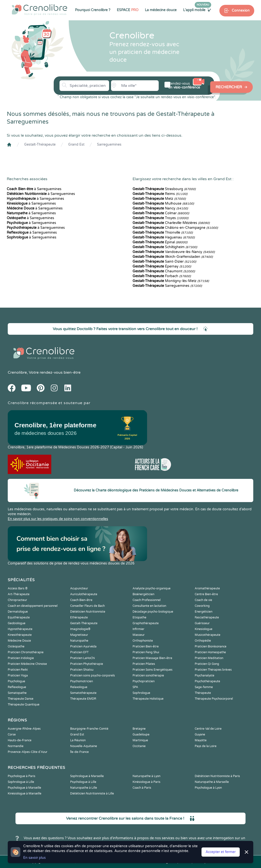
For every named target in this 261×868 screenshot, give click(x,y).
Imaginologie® (80, 629)
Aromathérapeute (207, 588)
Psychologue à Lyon (208, 788)
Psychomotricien (82, 681)
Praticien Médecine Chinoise (27, 664)
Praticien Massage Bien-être (152, 658)
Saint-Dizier (164, 262)
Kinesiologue (204, 629)
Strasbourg (164, 189)
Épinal (160, 242)
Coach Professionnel (147, 600)
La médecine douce (161, 10)
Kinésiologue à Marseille (25, 794)
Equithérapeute (19, 617)
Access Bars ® (18, 588)
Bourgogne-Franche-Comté (89, 729)
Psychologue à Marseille (24, 788)
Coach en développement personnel (33, 606)
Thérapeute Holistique (148, 699)
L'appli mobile (197, 10)
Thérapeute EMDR (83, 699)
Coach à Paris (142, 788)
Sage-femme (204, 687)
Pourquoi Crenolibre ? (93, 10)
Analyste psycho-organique (152, 588)
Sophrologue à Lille (21, 782)
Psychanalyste (205, 675)
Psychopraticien (144, 681)
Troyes (160, 218)
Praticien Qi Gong (207, 664)
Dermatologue (18, 612)
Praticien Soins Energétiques (153, 670)
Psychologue (16, 681)
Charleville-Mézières (171, 223)
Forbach (162, 276)
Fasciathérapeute (207, 617)
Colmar (161, 213)
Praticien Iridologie (21, 658)
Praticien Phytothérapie (87, 664)
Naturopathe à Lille (84, 788)
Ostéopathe (16, 646)
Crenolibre (17, 372)
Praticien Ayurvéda (83, 646)
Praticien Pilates (144, 664)
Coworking (202, 606)
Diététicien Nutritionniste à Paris (217, 776)
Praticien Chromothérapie (26, 652)
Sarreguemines (109, 145)
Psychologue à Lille (83, 782)
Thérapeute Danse (21, 699)
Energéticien (204, 612)
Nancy (160, 208)
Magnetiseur (79, 635)
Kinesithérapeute (20, 635)
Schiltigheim (165, 247)
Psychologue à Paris (22, 776)
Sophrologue (141, 693)
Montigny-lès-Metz (171, 281)
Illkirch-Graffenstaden (173, 257)
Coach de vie (203, 600)
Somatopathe (17, 693)
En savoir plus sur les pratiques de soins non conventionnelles (58, 519)
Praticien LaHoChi (82, 658)
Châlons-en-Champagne (175, 228)
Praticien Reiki (18, 670)
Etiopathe (139, 617)
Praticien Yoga (18, 675)
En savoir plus (34, 858)
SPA (135, 687)
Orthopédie (203, 641)
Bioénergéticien (143, 594)
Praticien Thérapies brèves (213, 670)
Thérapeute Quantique (24, 705)
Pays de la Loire (206, 746)
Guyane (200, 734)
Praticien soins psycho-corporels (93, 675)
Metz (159, 199)
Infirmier (138, 629)
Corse (12, 734)
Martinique (140, 740)
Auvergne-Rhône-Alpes (24, 729)
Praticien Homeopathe (210, 652)
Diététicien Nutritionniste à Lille (92, 794)
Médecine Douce (19, 641)
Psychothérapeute (207, 681)
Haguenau (164, 237)
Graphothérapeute (146, 623)
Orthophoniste (143, 641)
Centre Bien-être (206, 594)
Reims (160, 194)
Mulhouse (163, 204)
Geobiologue (17, 623)
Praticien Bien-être (146, 646)
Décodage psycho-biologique (153, 612)
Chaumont (164, 271)
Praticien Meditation (209, 658)
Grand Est (76, 145)
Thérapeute (203, 693)
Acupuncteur (79, 588)
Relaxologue (79, 687)
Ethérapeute (79, 617)
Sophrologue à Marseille (87, 776)
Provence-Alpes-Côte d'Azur (28, 752)
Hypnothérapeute (20, 629)
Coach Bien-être (81, 600)
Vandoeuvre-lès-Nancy (174, 252)
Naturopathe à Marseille (212, 782)
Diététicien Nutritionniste (88, 612)
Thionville (163, 233)
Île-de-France (79, 752)
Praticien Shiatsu (82, 670)
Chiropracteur (17, 600)
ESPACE (128, 10)
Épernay (162, 266)
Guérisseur (202, 623)
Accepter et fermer (221, 852)
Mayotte (201, 740)
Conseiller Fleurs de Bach (87, 606)
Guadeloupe (141, 734)
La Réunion (78, 740)
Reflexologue (17, 687)
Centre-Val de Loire (208, 729)
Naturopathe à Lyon (146, 776)
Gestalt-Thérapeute (40, 145)
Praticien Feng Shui (146, 652)
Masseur (139, 635)
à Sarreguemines (34, 189)
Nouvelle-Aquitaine (84, 746)
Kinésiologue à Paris (146, 782)
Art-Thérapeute (19, 594)
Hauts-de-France (20, 740)
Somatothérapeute (83, 693)
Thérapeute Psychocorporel (214, 699)
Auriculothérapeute (84, 594)
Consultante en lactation (149, 606)
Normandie (16, 746)
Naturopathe (79, 641)
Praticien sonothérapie (148, 675)
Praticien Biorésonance (211, 646)
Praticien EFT (79, 652)
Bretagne (139, 729)
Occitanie (139, 746)
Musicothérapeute (208, 635)
